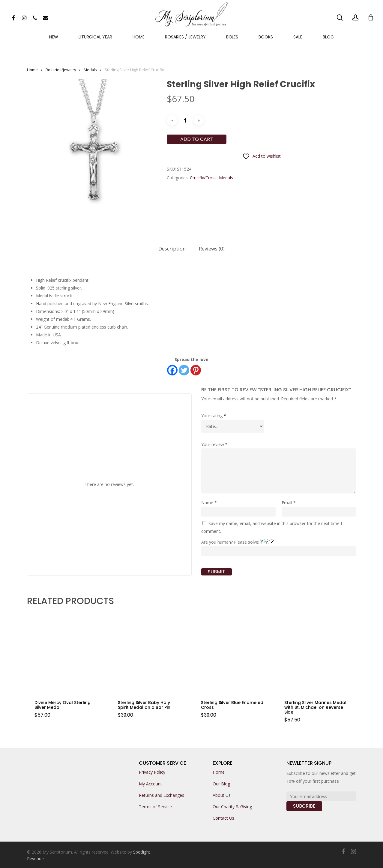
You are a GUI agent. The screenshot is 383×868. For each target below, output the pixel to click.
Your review (214, 444)
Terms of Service (155, 807)
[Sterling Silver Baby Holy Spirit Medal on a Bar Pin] (150, 653)
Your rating (214, 416)
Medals (90, 70)
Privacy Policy (152, 772)
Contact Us (223, 818)
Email (289, 503)
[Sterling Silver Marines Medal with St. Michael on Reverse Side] (316, 653)
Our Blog (221, 784)
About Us (222, 795)
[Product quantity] (185, 120)
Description (172, 249)
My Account (150, 784)
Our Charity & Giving (232, 807)
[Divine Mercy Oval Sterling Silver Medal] (66, 653)
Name (209, 503)
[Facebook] (172, 370)
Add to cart (197, 139)
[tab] (172, 249)
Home (32, 70)
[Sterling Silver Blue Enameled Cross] (233, 653)
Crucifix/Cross (203, 178)
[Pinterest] (196, 370)
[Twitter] (184, 370)
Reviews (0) (212, 249)
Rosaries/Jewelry (61, 70)
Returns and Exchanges (162, 795)
